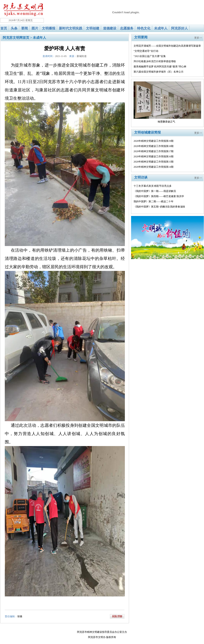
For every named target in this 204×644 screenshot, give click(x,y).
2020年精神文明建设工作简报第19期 (154, 141)
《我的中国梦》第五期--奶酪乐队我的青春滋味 (159, 207)
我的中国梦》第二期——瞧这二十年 (154, 201)
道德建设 (110, 28)
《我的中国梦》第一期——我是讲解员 (155, 191)
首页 (4, 28)
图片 (35, 28)
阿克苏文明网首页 (16, 38)
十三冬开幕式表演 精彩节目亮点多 (153, 186)
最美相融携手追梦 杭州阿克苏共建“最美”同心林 (160, 67)
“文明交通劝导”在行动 (146, 51)
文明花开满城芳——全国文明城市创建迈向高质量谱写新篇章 (167, 46)
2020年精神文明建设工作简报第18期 (154, 146)
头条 (14, 28)
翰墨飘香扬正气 (166, 122)
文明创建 (93, 28)
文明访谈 (141, 177)
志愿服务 (127, 28)
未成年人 (161, 28)
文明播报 (49, 28)
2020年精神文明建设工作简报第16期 (154, 156)
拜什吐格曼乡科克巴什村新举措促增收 (155, 61)
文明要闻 (141, 37)
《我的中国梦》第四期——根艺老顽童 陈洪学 (159, 196)
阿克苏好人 (179, 28)
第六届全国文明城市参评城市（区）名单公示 (159, 72)
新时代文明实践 (71, 28)
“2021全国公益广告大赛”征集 (150, 56)
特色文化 (144, 28)
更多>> (198, 38)
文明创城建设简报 (147, 132)
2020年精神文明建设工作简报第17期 (154, 151)
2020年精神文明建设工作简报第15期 (154, 162)
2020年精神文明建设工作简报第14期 (154, 167)
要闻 (25, 28)
